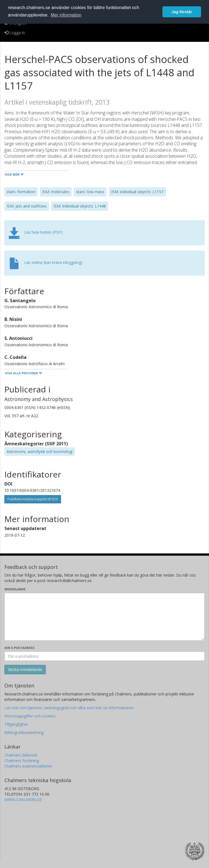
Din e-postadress (19, 648)
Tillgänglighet (16, 724)
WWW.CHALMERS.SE (23, 800)
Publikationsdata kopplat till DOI (33, 499)
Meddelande (15, 589)
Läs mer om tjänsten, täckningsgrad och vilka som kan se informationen (69, 708)
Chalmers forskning (22, 761)
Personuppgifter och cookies (30, 716)
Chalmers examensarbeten (28, 766)
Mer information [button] (66, 15)
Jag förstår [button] (182, 12)
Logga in (15, 33)
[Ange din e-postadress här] (104, 656)
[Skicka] (25, 670)
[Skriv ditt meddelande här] (104, 617)
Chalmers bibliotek (21, 755)
